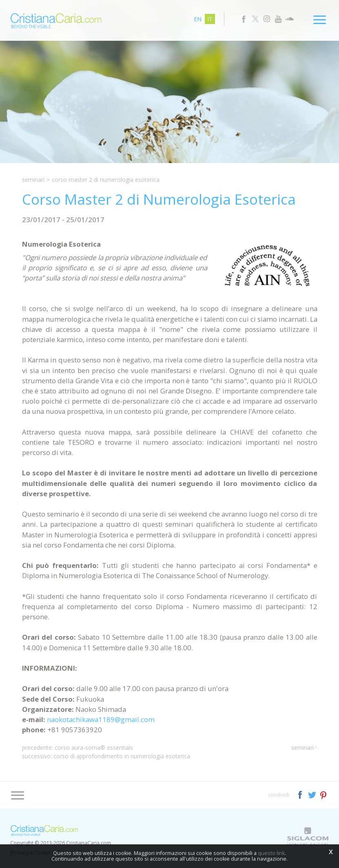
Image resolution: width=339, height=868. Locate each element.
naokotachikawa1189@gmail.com (101, 719)
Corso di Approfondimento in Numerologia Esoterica (122, 756)
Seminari (33, 180)
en (198, 19)
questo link (271, 853)
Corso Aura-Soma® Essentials (94, 748)
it (210, 19)
